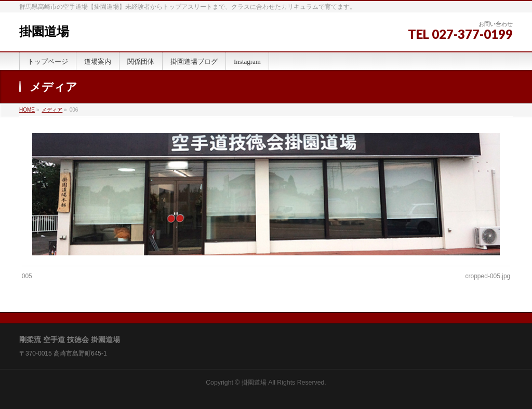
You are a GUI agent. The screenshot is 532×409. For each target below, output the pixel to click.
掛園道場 (44, 32)
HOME (27, 110)
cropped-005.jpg (488, 276)
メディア (52, 110)
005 (27, 276)
